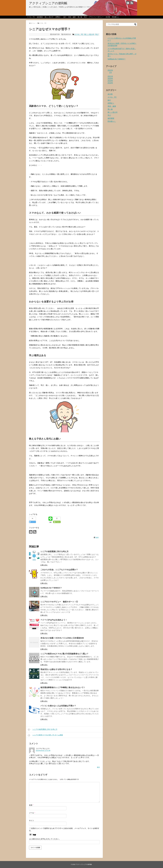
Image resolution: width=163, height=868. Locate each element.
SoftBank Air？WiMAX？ (51, 588)
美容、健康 (72, 17)
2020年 (110, 79)
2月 (111, 72)
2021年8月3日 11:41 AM (43, 750)
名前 (31, 805)
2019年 (110, 81)
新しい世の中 (49, 17)
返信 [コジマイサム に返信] (98, 767)
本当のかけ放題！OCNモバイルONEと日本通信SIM (62, 638)
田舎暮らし (116, 17)
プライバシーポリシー (96, 17)
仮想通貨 (40, 17)
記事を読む (44, 565)
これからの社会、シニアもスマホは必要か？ (59, 570)
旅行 (65, 17)
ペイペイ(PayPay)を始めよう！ (54, 620)
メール (32, 813)
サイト (31, 821)
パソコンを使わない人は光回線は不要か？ (58, 706)
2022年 (110, 70)
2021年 (110, 76)
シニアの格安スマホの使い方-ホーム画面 (45, 735)
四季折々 (58, 17)
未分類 (108, 17)
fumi (97, 537)
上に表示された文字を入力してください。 (45, 839)
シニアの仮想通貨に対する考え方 (54, 552)
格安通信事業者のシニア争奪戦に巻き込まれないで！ (63, 688)
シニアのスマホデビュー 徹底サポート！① (59, 602)
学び (85, 17)
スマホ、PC (31, 17)
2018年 (110, 83)
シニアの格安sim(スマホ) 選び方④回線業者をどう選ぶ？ (64, 654)
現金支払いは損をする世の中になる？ (56, 669)
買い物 (80, 17)
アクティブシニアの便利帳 (48, 3)
